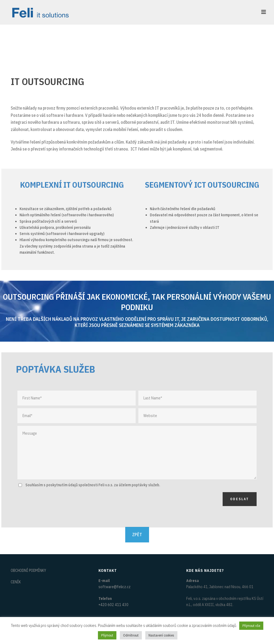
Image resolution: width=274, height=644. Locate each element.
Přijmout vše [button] (251, 626)
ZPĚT (137, 529)
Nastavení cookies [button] (161, 635)
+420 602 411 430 (113, 605)
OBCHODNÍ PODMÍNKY (28, 570)
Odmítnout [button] (131, 635)
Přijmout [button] (107, 635)
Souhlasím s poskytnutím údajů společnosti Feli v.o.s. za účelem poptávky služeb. (93, 485)
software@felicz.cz (115, 587)
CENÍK (16, 582)
